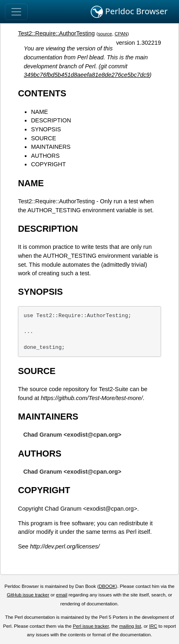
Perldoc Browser (129, 12)
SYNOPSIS (46, 129)
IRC (153, 626)
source (105, 34)
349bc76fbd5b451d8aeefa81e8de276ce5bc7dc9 (87, 75)
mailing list (130, 626)
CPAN (121, 34)
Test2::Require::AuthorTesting (56, 33)
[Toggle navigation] (16, 12)
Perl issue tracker (91, 626)
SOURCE (44, 138)
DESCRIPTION (51, 120)
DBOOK (107, 586)
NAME (39, 112)
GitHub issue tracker (28, 595)
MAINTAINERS (51, 147)
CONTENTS (42, 93)
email (62, 595)
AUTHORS (45, 156)
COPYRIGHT (48, 164)
